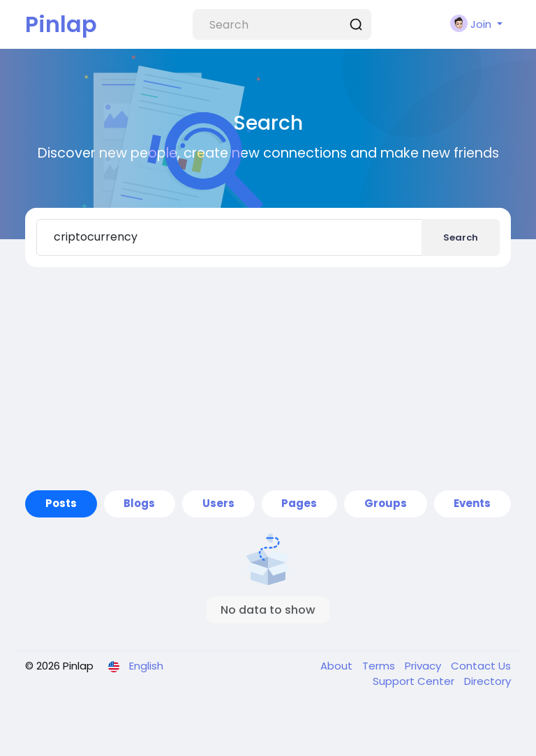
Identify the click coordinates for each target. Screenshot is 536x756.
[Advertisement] (268, 379)
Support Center (415, 681)
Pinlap (61, 24)
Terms (380, 666)
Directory (487, 681)
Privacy (424, 666)
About (338, 666)
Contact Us (481, 666)
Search (461, 237)
